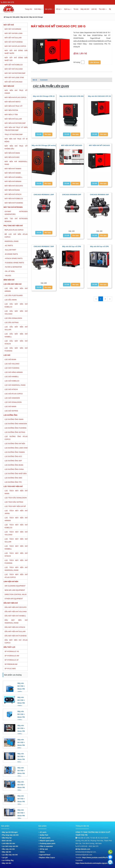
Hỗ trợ (59, 9)
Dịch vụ (68, 9)
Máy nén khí (85, 9)
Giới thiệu (39, 9)
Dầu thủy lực (6, 838)
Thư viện (103, 9)
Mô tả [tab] (35, 80)
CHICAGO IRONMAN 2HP (72, 195)
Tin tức (76, 9)
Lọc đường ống (7, 860)
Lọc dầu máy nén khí (9, 855)
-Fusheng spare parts (47, 843)
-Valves (41, 852)
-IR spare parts (44, 838)
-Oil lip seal (43, 849)
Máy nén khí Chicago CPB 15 (44, 96)
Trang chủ (29, 9)
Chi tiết (39, 134)
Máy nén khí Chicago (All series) (44, 145)
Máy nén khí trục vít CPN (99, 246)
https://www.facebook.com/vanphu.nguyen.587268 (94, 863)
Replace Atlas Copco (47, 858)
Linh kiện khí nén (8, 843)
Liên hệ (94, 9)
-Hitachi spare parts (46, 841)
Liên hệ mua (95, 62)
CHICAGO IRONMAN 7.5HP (44, 246)
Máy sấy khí (6, 852)
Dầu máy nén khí (8, 849)
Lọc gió (4, 858)
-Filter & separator (46, 846)
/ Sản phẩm (15, 17)
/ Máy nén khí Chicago (36, 17)
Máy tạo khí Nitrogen (9, 832)
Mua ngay (48, 134)
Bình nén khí (6, 841)
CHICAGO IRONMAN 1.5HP (44, 195)
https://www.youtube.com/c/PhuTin (95, 858)
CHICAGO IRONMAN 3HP (99, 195)
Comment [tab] (44, 80)
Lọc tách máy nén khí (10, 846)
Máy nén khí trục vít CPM (72, 246)
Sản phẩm (49, 9)
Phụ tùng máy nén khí (10, 835)
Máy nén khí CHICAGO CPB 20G (72, 96)
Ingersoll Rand (44, 855)
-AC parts (42, 832)
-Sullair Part (43, 835)
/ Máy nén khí (24, 17)
